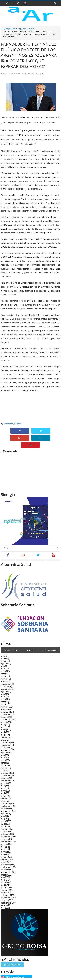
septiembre (6, 689)
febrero (4, 679)
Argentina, (30, 74)
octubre (4, 686)
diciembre (5, 712)
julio (3, 666)
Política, (40, 74)
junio (3, 656)
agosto (4, 664)
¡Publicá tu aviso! (12, 965)
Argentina (22, 29)
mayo (3, 671)
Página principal (9, 29)
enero (3, 681)
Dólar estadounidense (15, 977)
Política (31, 29)
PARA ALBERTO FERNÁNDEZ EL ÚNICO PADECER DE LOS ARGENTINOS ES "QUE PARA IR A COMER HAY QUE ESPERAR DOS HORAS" (29, 55)
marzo (4, 661)
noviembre (6, 684)
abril (3, 658)
